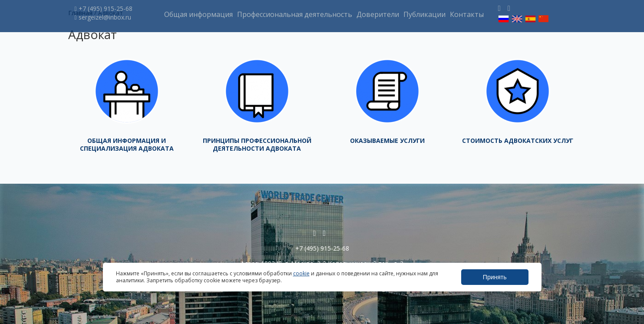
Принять (495, 277)
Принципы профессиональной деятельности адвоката (257, 144)
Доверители (378, 14)
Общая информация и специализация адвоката (127, 144)
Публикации (424, 14)
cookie (301, 273)
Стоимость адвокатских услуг (518, 141)
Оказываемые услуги (387, 141)
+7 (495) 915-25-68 (104, 8)
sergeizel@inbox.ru (103, 17)
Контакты (467, 14)
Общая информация (198, 14)
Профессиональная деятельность (295, 14)
